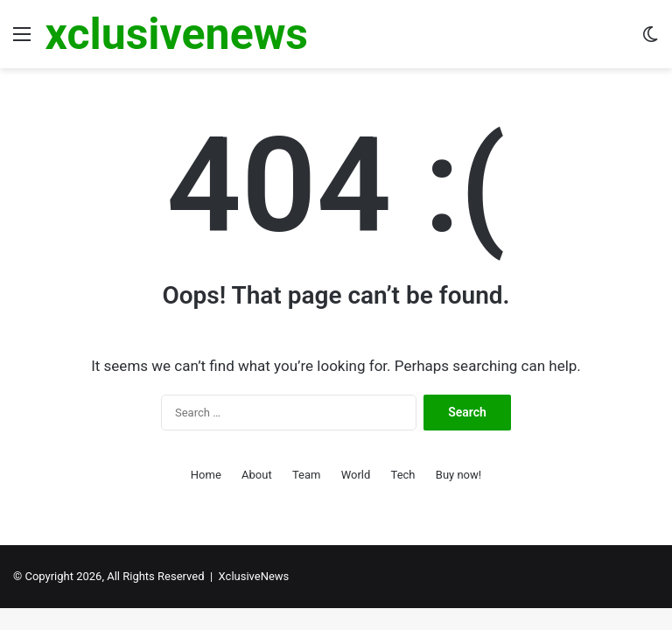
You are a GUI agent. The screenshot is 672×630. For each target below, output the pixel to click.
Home (206, 475)
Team (307, 475)
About (257, 475)
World (356, 475)
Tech (403, 475)
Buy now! (458, 475)
